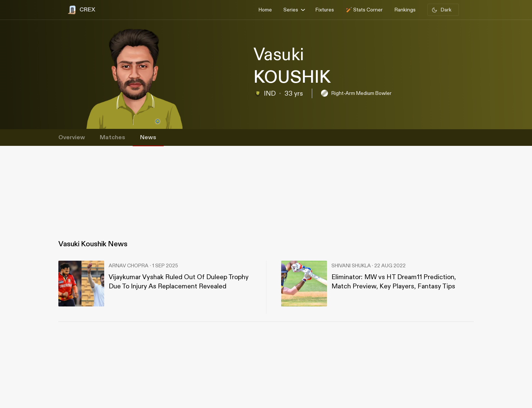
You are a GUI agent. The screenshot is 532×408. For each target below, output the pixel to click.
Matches (112, 138)
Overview (72, 138)
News (148, 138)
